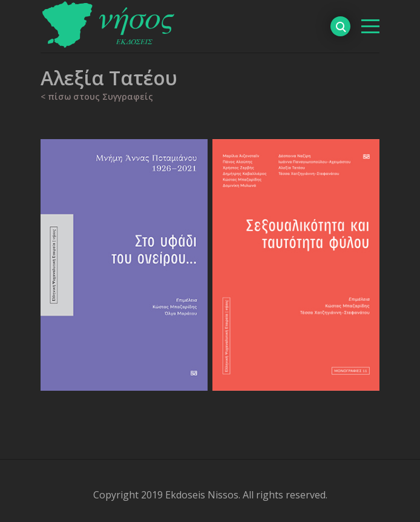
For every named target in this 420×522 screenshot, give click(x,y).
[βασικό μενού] (370, 26)
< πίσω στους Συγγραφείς (97, 96)
